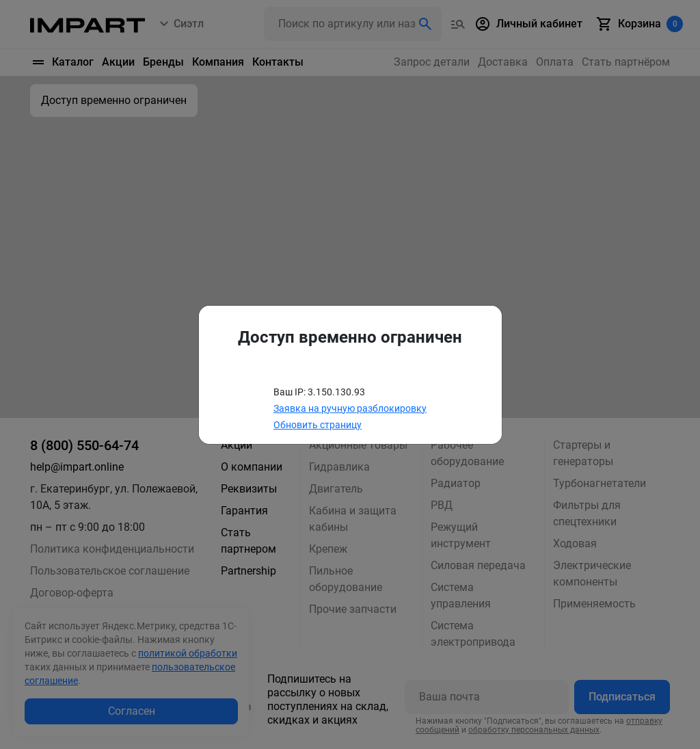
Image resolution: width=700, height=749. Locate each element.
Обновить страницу (318, 425)
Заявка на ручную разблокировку (350, 408)
